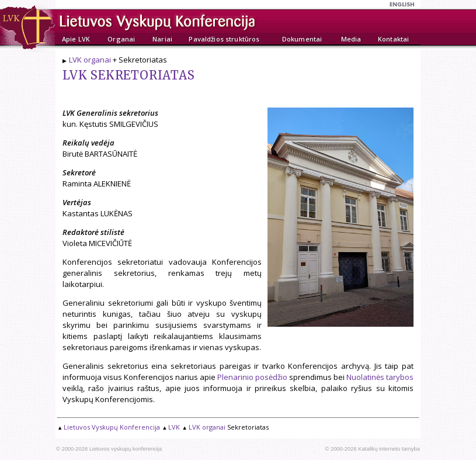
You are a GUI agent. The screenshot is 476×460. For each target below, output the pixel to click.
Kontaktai (393, 39)
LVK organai (90, 60)
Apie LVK (76, 39)
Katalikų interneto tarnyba (389, 449)
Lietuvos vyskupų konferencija (126, 449)
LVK (174, 427)
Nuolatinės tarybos (380, 377)
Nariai (162, 39)
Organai (121, 39)
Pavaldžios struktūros (224, 39)
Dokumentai (302, 39)
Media (351, 39)
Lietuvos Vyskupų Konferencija (112, 427)
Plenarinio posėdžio (252, 377)
